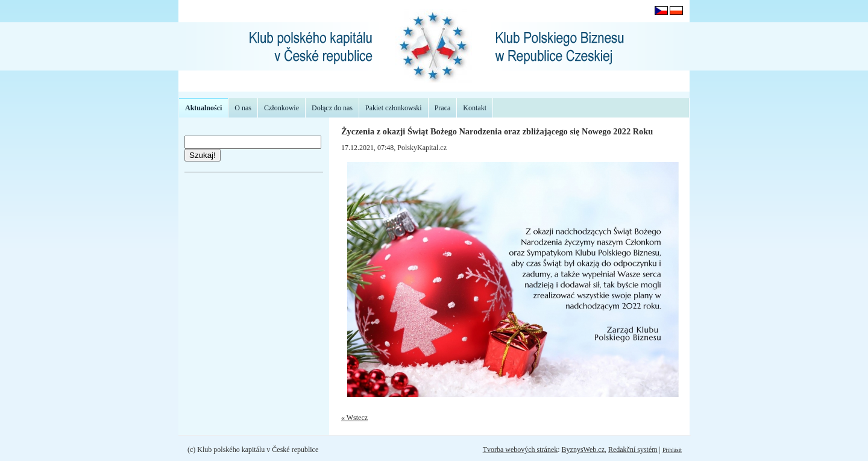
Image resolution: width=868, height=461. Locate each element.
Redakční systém (633, 450)
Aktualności (203, 108)
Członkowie (281, 108)
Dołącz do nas (332, 108)
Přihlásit (672, 450)
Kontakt (475, 108)
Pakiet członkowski (394, 108)
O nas (243, 108)
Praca (443, 108)
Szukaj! (203, 155)
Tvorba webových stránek (520, 450)
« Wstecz (354, 418)
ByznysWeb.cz (583, 450)
